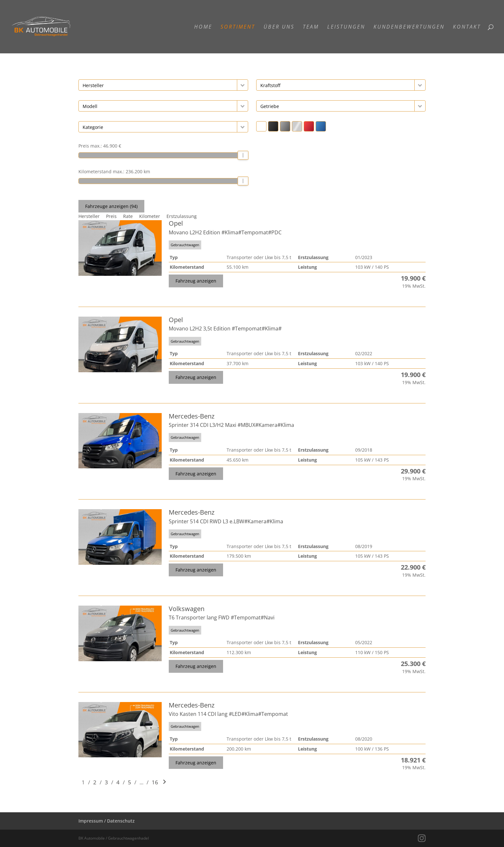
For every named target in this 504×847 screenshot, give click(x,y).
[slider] (243, 155)
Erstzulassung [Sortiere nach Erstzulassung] (182, 216)
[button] (243, 85)
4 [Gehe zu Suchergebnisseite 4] (118, 782)
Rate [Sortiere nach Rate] (128, 216)
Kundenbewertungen (409, 27)
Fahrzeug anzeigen (196, 281)
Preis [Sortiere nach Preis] (111, 216)
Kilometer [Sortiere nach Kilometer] (150, 216)
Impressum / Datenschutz (107, 821)
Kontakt (467, 27)
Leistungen (346, 27)
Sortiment (238, 27)
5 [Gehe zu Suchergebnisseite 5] (130, 782)
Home (203, 27)
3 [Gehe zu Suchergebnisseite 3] (106, 782)
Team (311, 27)
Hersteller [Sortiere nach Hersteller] (89, 216)
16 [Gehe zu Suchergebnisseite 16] (155, 782)
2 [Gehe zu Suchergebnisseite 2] (95, 782)
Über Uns (279, 27)
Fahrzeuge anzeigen (111, 206)
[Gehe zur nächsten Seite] (165, 782)
